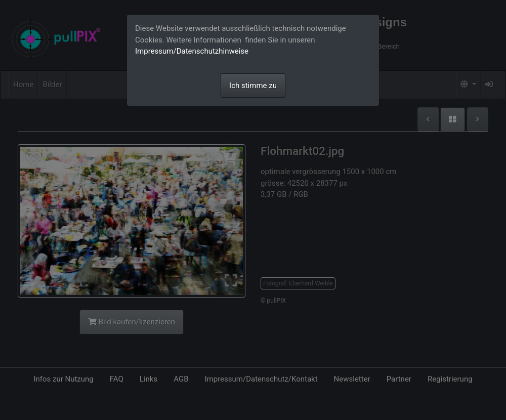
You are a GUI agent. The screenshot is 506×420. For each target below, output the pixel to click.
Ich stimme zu (253, 86)
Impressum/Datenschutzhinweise (192, 51)
